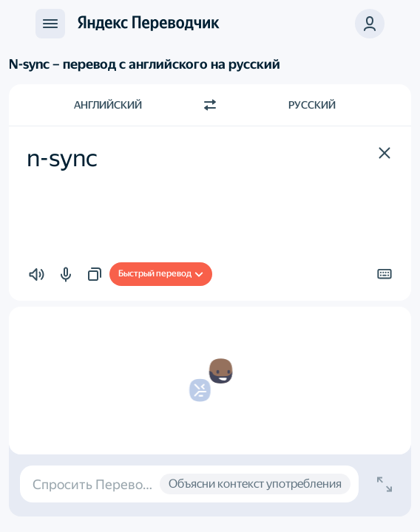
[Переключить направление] (210, 105)
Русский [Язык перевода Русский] (312, 105)
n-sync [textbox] (62, 158)
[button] (370, 24)
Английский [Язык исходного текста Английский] (108, 105)
